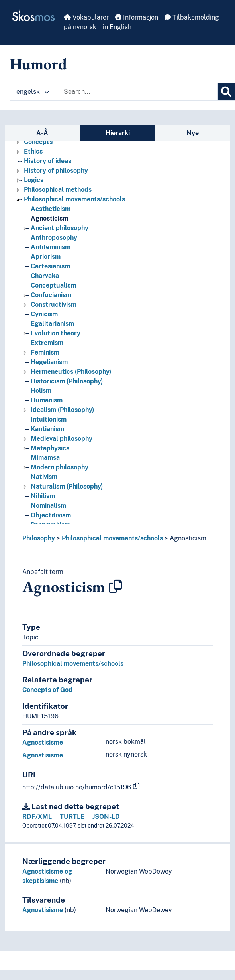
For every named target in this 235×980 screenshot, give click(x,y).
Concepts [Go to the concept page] (38, 142)
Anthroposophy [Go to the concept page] (54, 238)
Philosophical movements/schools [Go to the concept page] (74, 199)
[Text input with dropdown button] (138, 92)
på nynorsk (80, 27)
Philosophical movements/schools (112, 538)
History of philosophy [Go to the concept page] (56, 171)
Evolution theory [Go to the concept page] (56, 333)
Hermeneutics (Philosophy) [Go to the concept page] (71, 372)
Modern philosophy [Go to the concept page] (60, 467)
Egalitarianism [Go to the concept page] (52, 324)
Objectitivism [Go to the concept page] (51, 515)
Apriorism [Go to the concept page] (46, 257)
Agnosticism (188, 538)
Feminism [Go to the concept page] (45, 352)
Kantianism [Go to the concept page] (47, 429)
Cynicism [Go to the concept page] (44, 314)
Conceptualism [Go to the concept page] (53, 285)
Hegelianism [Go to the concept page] (49, 362)
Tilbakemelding (192, 17)
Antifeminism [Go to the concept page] (51, 247)
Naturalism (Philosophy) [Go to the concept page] (67, 486)
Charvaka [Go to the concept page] (45, 276)
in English (117, 27)
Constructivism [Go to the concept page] (54, 305)
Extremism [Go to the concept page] (47, 343)
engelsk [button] (33, 92)
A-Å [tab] (42, 133)
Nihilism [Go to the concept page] (43, 496)
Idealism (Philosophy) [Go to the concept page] (62, 410)
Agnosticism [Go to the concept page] (49, 218)
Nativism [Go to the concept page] (44, 477)
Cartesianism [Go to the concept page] (50, 266)
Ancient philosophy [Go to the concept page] (60, 228)
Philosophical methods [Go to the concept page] (58, 190)
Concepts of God (47, 690)
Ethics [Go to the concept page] (33, 151)
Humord (38, 64)
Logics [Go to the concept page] (34, 180)
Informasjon (137, 17)
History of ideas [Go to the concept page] (48, 161)
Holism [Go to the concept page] (41, 391)
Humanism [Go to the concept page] (47, 400)
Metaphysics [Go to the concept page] (50, 448)
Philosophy (39, 538)
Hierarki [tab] (118, 133)
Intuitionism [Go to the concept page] (49, 419)
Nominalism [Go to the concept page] (48, 506)
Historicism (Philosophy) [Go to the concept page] (67, 381)
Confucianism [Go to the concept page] (51, 295)
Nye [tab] (193, 133)
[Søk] (226, 92)
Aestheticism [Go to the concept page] (51, 209)
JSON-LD (106, 817)
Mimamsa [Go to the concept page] (45, 458)
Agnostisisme (43, 742)
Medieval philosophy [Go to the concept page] (62, 439)
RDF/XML (37, 817)
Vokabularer (86, 17)
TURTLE (72, 817)
